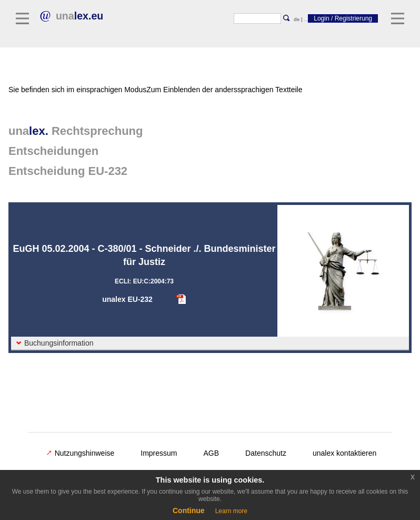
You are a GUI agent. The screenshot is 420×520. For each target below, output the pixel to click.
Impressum (159, 453)
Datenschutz (266, 453)
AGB (212, 453)
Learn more (231, 511)
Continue (189, 511)
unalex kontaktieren (344, 453)
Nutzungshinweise (81, 453)
